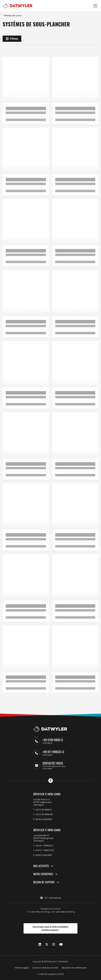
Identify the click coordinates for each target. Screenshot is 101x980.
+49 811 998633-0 (44, 846)
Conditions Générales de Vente (45, 968)
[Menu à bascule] (95, 6)
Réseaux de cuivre (13, 15)
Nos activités (41, 866)
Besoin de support (44, 882)
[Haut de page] (51, 781)
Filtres (12, 39)
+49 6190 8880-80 (44, 814)
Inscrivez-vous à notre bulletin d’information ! (50, 928)
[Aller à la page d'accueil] (17, 6)
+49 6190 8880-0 (43, 810)
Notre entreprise (43, 874)
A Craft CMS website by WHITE (50, 974)
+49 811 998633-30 (44, 850)
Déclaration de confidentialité (74, 968)
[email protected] (44, 819)
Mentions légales (22, 968)
